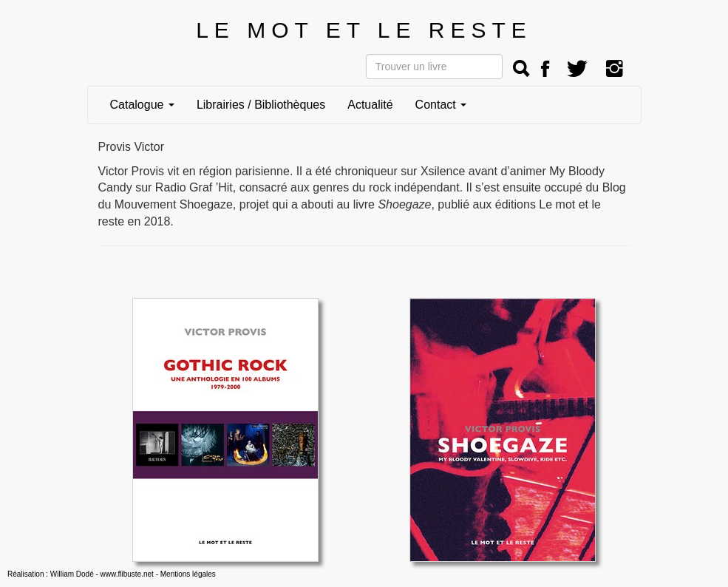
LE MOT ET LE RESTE (364, 30)
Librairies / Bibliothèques (261, 105)
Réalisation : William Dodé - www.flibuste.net (81, 574)
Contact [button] (441, 105)
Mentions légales (188, 574)
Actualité (370, 105)
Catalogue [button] (142, 105)
